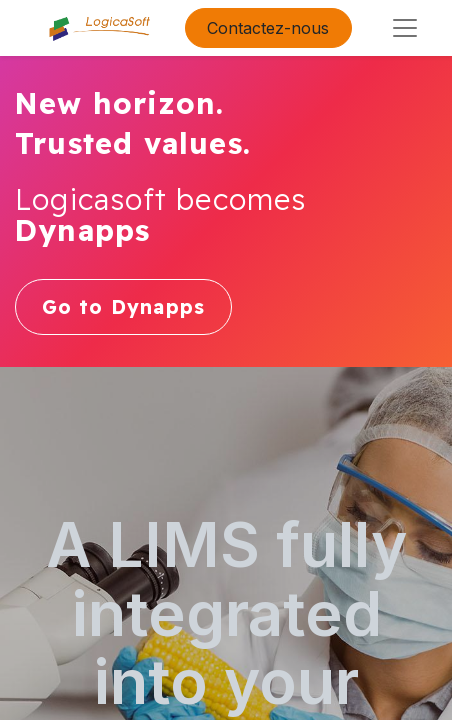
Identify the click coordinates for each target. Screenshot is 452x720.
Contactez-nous (268, 28)
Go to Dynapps (124, 307)
